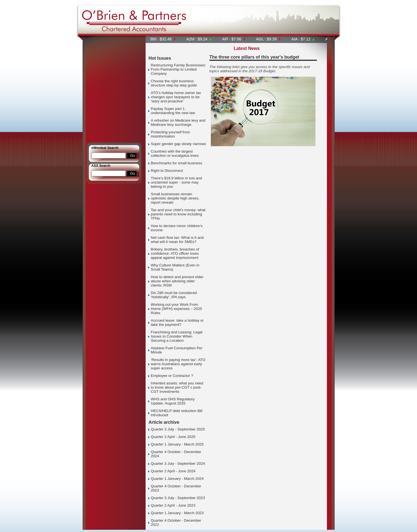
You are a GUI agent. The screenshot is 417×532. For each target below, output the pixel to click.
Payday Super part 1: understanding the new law (173, 111)
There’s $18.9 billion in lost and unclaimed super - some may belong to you (177, 182)
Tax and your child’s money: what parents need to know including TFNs (178, 214)
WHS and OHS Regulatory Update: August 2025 (173, 401)
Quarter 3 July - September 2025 (178, 429)
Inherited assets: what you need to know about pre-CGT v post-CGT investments (177, 387)
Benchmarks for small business (177, 163)
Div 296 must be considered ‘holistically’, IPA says (174, 295)
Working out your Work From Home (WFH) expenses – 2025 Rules (177, 309)
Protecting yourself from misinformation (171, 134)
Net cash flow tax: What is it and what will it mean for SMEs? (177, 240)
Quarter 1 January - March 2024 (177, 479)
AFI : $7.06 (234, 39)
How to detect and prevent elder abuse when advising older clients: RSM (177, 281)
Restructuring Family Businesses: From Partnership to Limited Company (179, 69)
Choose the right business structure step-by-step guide (174, 83)
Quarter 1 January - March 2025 (177, 444)
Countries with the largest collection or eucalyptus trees (175, 153)
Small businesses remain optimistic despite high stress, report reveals (175, 198)
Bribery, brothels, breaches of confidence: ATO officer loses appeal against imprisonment (175, 253)
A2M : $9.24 (199, 39)
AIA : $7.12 (303, 39)
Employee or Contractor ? (172, 376)
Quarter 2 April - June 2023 (173, 505)
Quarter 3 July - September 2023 (178, 498)
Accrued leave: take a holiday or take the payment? (177, 322)
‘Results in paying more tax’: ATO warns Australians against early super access (178, 364)
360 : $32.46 (163, 39)
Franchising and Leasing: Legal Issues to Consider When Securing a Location (177, 336)
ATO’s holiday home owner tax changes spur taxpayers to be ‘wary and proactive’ (176, 97)
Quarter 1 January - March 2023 (177, 513)
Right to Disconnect (167, 171)
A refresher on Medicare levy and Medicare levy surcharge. (178, 122)
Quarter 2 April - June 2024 (173, 471)
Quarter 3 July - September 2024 (178, 464)
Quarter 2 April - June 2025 (173, 437)
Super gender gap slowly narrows (179, 144)
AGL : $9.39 (269, 39)
